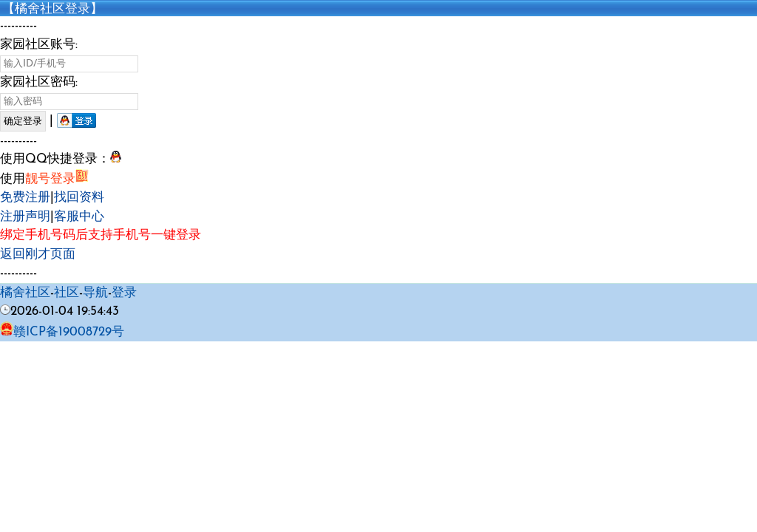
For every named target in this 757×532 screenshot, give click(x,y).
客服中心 (79, 217)
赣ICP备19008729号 (62, 332)
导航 (95, 293)
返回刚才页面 (38, 255)
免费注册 (25, 198)
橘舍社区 (25, 293)
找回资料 (79, 198)
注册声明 (25, 217)
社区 (67, 293)
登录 (124, 293)
